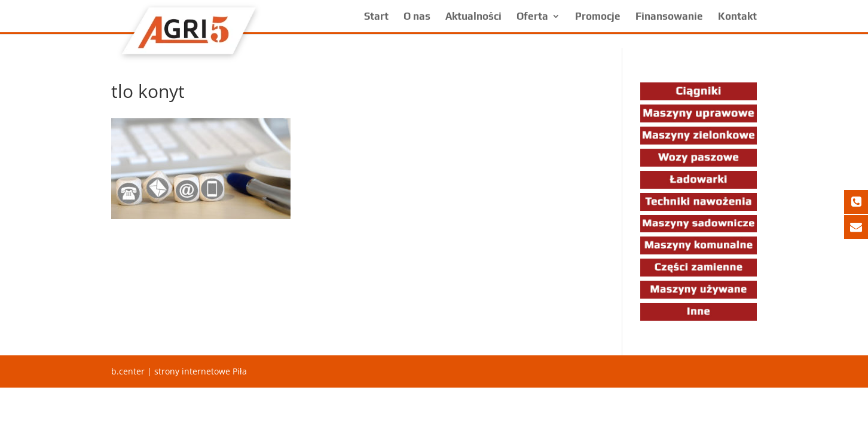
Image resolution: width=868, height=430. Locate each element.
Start (376, 17)
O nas (417, 17)
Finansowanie (669, 17)
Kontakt (737, 17)
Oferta (532, 17)
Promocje (598, 17)
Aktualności (473, 17)
